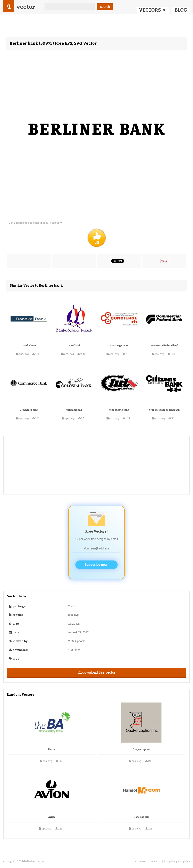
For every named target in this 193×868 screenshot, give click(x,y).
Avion (52, 817)
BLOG (181, 10)
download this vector (96, 672)
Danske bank (29, 346)
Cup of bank (74, 346)
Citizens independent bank (164, 410)
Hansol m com (142, 817)
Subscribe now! (96, 565)
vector (25, 7)
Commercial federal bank (164, 346)
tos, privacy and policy (177, 861)
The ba (52, 749)
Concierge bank (119, 346)
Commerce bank (29, 410)
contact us (155, 861)
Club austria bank (119, 410)
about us (140, 861)
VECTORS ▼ (153, 10)
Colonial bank (74, 410)
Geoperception (141, 749)
